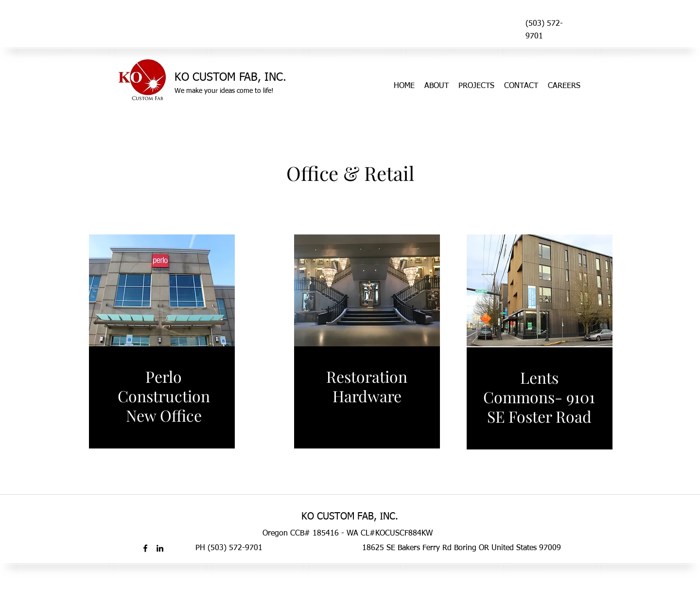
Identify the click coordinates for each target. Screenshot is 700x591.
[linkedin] (160, 548)
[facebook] (145, 548)
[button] (162, 290)
